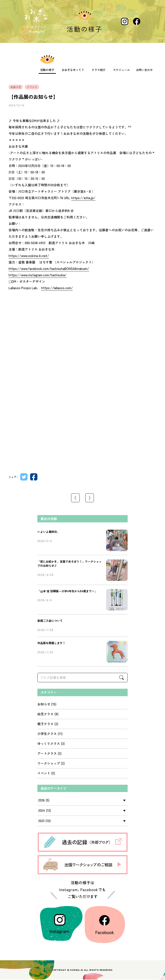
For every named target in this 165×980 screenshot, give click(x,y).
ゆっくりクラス (49, 744)
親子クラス (45, 724)
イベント (44, 773)
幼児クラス (45, 714)
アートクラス (47, 754)
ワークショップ (49, 764)
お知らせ (44, 704)
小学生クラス (47, 734)
